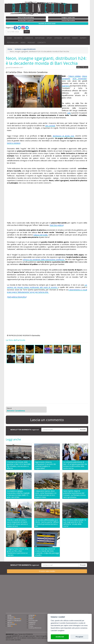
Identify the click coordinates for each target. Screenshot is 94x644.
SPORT (49, 38)
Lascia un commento (47, 420)
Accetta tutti (60, 637)
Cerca (27, 32)
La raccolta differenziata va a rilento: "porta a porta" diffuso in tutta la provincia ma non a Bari (47, 523)
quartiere (66, 86)
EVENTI (75, 38)
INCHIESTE (18, 38)
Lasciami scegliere (58, 631)
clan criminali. (50, 125)
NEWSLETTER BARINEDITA (25, 430)
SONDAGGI (32, 622)
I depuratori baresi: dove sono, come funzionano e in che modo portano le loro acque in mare (46, 494)
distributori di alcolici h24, (64, 136)
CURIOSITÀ (29, 38)
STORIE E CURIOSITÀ (14, 619)
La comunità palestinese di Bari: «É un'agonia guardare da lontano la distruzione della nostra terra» (75, 465)
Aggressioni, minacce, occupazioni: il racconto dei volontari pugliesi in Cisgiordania (45, 465)
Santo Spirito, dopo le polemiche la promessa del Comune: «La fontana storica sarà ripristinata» (74, 494)
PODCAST (31, 42)
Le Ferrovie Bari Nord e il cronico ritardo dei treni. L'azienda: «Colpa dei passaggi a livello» (47, 552)
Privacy (31, 626)
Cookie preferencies (35, 628)
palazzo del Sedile (41, 235)
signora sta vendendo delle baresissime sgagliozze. (44, 259)
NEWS (9, 626)
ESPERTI (83, 38)
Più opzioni (79, 637)
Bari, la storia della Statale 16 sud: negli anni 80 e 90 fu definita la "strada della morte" (75, 523)
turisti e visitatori (14, 143)
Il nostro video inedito (47, 571)
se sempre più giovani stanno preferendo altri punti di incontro (47, 286)
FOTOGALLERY (13, 42)
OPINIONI (58, 38)
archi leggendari (80, 78)
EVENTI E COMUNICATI (14, 621)
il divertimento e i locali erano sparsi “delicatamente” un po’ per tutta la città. (47, 291)
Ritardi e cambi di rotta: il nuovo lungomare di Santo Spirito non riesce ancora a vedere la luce (17, 523)
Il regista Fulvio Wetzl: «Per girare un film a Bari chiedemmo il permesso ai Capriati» (18, 552)
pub (69, 113)
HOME (9, 38)
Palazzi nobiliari (75, 76)
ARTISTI (67, 38)
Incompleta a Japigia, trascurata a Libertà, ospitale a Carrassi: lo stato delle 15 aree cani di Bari (18, 494)
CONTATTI (42, 42)
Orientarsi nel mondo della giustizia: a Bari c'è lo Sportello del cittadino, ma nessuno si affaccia (19, 465)
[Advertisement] (47, 203)
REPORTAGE (40, 38)
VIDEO (23, 42)
